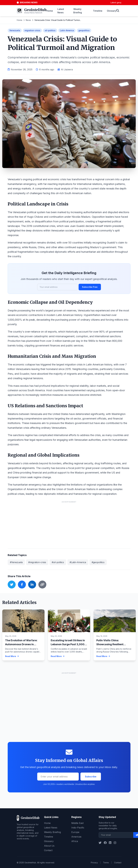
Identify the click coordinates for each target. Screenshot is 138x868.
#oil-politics (58, 562)
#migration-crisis (37, 562)
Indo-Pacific (78, 828)
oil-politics (50, 30)
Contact (48, 850)
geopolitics (84, 30)
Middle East (77, 823)
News (28, 20)
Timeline (98, 11)
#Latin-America (78, 562)
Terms (106, 863)
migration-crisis (32, 30)
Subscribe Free (90, 287)
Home (50, 11)
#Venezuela (16, 562)
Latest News (61, 11)
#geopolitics (98, 562)
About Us (49, 846)
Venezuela (15, 30)
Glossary (112, 11)
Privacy (94, 863)
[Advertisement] (69, 524)
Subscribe (91, 777)
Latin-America (67, 30)
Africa (75, 841)
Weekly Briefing (78, 11)
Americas (76, 837)
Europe (75, 832)
